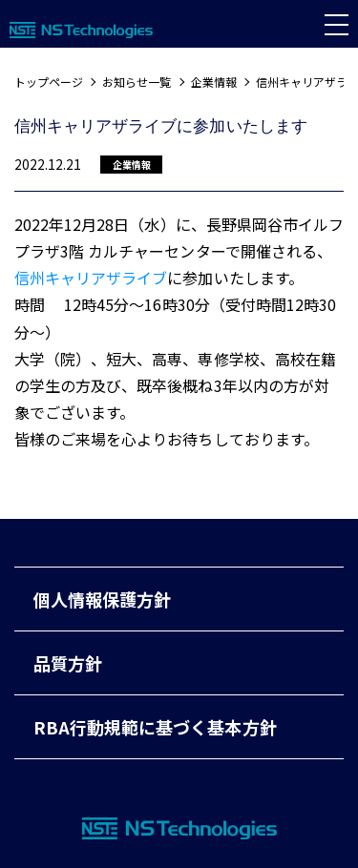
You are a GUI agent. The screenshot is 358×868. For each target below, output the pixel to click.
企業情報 (214, 82)
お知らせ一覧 (137, 82)
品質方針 (68, 663)
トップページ (49, 82)
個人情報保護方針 (102, 599)
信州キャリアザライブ (91, 278)
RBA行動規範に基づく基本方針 (155, 727)
